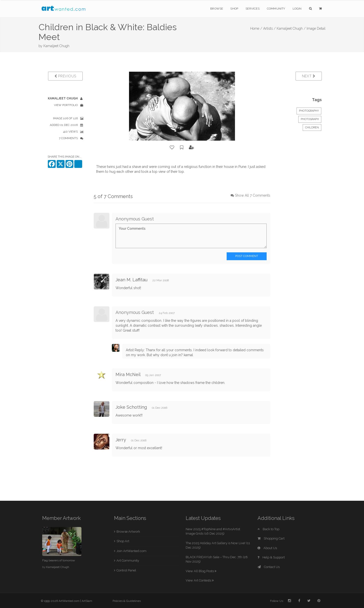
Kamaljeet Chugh (56, 46)
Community (276, 9)
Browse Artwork (128, 532)
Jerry (121, 440)
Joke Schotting (131, 407)
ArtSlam (87, 601)
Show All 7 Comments (253, 195)
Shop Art (123, 541)
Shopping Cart (271, 538)
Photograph (310, 119)
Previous (65, 76)
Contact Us (269, 567)
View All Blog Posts (201, 571)
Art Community (128, 561)
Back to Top (268, 529)
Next (309, 76)
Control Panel (126, 570)
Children (312, 128)
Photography (309, 111)
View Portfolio (66, 105)
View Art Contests (200, 580)
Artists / (269, 28)
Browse (217, 9)
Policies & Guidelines (127, 601)
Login (297, 9)
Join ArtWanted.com (131, 551)
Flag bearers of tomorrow (59, 560)
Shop (234, 9)
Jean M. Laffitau (131, 280)
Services (253, 9)
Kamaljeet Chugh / (291, 28)
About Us (267, 548)
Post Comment (247, 256)
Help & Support (271, 557)
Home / (256, 28)
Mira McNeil (128, 374)
